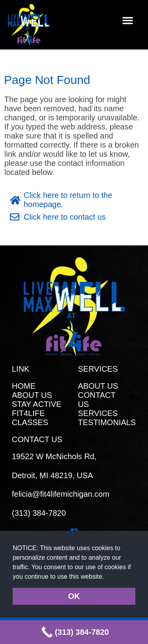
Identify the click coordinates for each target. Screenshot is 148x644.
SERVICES (98, 413)
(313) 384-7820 (39, 513)
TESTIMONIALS (107, 422)
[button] (107, 577)
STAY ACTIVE (37, 404)
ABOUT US (32, 395)
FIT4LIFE (28, 413)
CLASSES (30, 422)
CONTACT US (97, 400)
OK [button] (74, 596)
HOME (24, 386)
